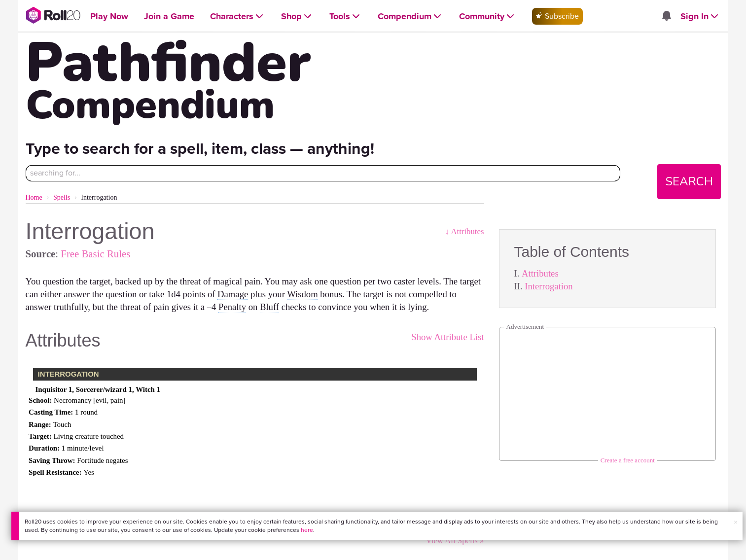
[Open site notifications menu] (667, 17)
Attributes (540, 273)
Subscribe (557, 16)
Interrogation (549, 286)
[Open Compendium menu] (410, 17)
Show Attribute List (447, 337)
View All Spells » (455, 541)
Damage (233, 294)
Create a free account (628, 460)
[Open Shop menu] (297, 17)
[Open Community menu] (488, 17)
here (307, 530)
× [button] (736, 522)
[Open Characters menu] (238, 17)
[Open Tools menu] (346, 17)
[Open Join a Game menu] (169, 17)
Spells (62, 197)
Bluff (269, 307)
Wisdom (302, 294)
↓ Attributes (465, 231)
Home (34, 197)
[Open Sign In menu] (700, 17)
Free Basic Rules (95, 254)
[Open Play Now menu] (109, 17)
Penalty (232, 307)
